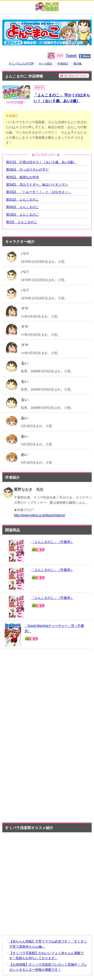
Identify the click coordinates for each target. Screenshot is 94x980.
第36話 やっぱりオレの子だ (27, 169)
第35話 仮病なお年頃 (22, 177)
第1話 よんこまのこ (22, 222)
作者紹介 (63, 64)
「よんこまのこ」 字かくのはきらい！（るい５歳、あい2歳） (62, 98)
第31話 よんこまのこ (22, 199)
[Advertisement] (48, 682)
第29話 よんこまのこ (22, 214)
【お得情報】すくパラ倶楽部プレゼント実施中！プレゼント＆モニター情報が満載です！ (48, 967)
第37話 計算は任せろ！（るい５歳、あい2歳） (41, 162)
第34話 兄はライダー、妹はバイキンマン (37, 184)
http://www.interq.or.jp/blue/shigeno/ (39, 515)
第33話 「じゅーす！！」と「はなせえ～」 (39, 192)
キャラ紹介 (46, 64)
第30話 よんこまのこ (22, 207)
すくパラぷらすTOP (21, 64)
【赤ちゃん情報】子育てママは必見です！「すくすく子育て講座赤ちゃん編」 (48, 944)
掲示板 (78, 64)
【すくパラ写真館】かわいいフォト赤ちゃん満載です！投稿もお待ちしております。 (47, 955)
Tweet (71, 56)
